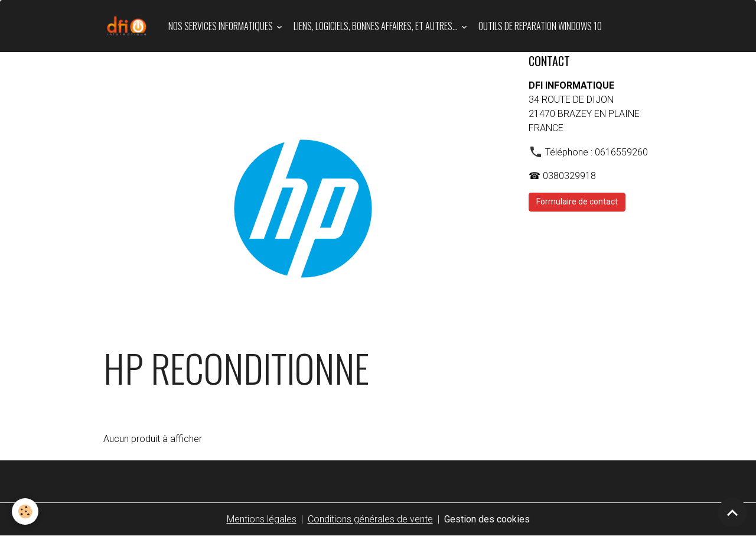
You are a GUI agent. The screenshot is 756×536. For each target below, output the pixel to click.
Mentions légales (262, 519)
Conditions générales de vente (370, 519)
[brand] (129, 26)
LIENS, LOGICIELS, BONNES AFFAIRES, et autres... (377, 26)
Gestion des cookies (487, 519)
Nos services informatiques (221, 26)
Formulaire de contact (577, 202)
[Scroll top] (732, 512)
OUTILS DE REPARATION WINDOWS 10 (540, 26)
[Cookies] (25, 511)
